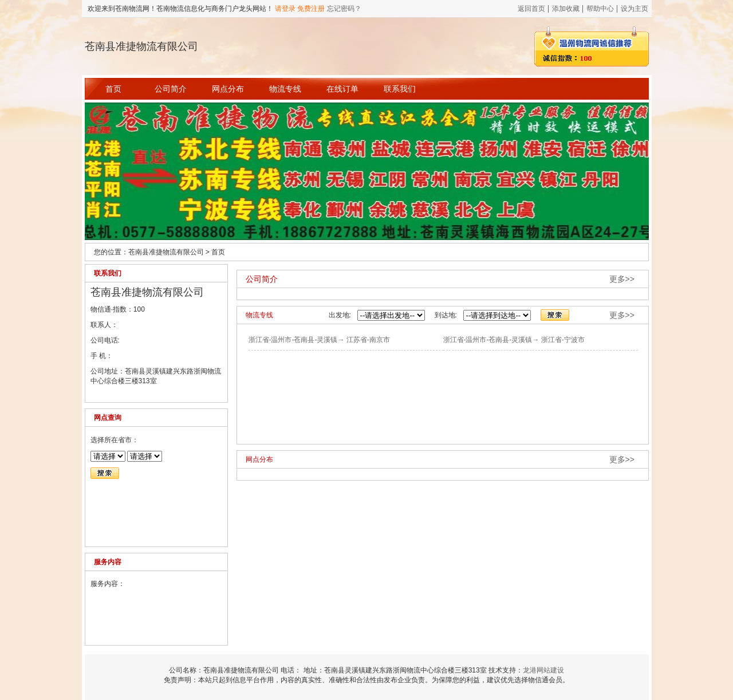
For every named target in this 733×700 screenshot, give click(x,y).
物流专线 (285, 89)
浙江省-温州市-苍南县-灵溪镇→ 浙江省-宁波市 (514, 340)
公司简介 (171, 89)
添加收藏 (566, 9)
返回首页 (531, 9)
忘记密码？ (344, 9)
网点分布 (228, 89)
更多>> (622, 279)
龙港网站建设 (543, 670)
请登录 (285, 9)
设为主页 (635, 9)
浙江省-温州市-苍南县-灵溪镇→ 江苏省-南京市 (319, 340)
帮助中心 (600, 9)
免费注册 (311, 9)
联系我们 (400, 89)
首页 (113, 89)
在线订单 (342, 89)
